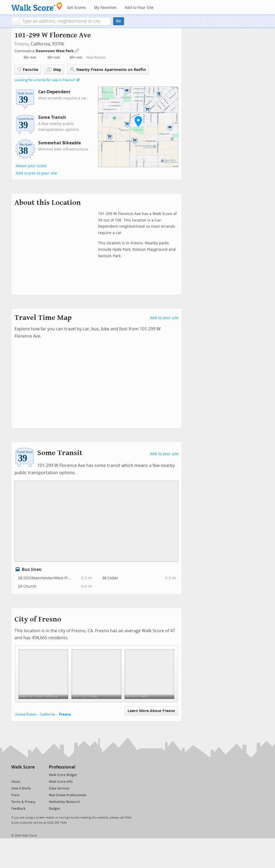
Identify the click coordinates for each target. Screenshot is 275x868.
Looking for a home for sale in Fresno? (45, 80)
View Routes (96, 57)
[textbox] (65, 21)
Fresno (21, 44)
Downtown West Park (55, 51)
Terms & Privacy (23, 802)
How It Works (21, 788)
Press (15, 795)
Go (119, 21)
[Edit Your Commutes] (77, 50)
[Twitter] (14, 775)
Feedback (18, 809)
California (48, 714)
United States (25, 714)
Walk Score (23, 767)
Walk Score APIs (61, 782)
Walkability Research (64, 802)
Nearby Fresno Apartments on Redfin (108, 69)
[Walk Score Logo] (37, 7)
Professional (62, 767)
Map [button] (54, 70)
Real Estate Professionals (68, 795)
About (16, 782)
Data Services (59, 788)
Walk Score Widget (63, 775)
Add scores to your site (36, 173)
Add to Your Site (139, 8)
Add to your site (164, 318)
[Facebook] (23, 775)
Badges (55, 809)
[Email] (31, 775)
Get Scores (76, 8)
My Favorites (105, 8)
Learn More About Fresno (151, 711)
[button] (15, 21)
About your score (31, 166)
